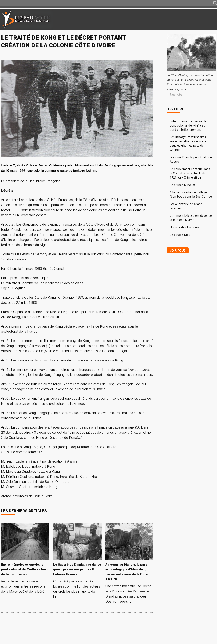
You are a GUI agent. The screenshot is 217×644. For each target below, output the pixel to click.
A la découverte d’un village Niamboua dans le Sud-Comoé (191, 194)
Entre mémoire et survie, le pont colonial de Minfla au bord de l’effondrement (188, 125)
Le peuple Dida (180, 235)
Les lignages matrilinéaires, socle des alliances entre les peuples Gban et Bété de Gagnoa (189, 143)
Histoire (175, 109)
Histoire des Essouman (186, 227)
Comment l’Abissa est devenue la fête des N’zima (191, 218)
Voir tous (178, 250)
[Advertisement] (167, 20)
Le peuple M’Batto (182, 185)
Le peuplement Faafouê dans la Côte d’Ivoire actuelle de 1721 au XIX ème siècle (190, 173)
